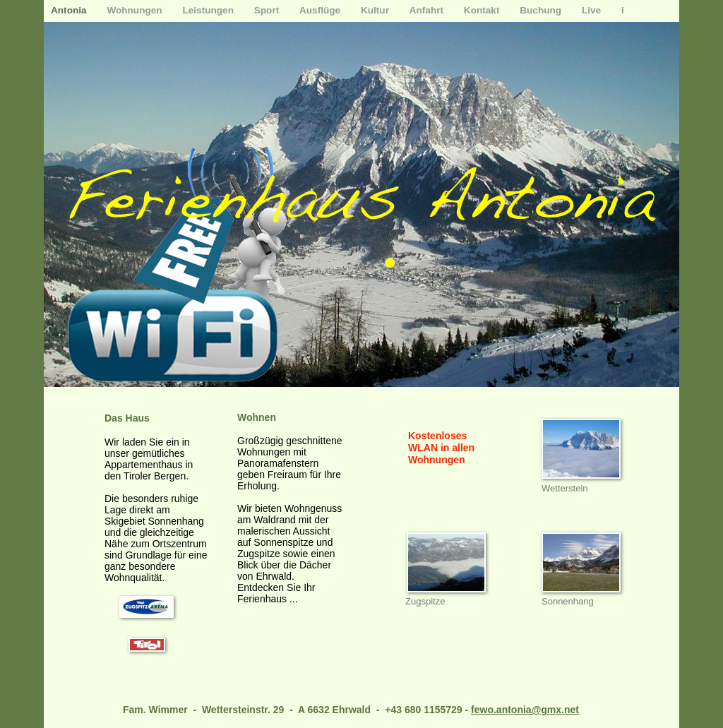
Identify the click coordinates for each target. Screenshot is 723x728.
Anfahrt (428, 10)
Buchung (542, 10)
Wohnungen (136, 10)
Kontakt (483, 10)
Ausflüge (321, 10)
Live (593, 10)
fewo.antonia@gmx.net (525, 710)
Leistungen (209, 10)
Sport (268, 10)
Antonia (70, 10)
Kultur (376, 10)
